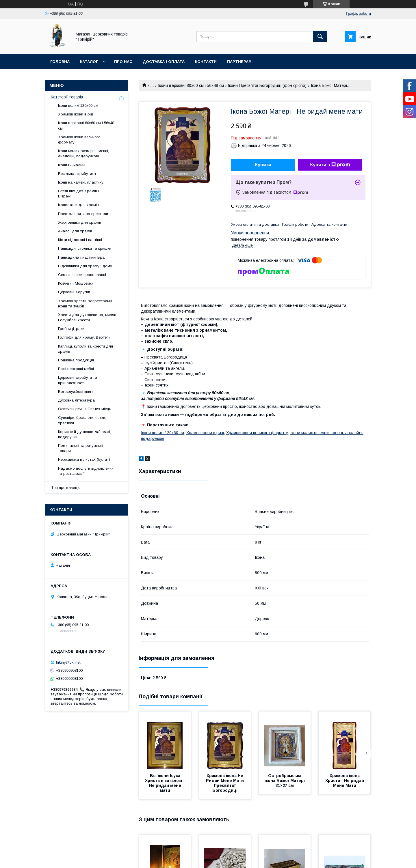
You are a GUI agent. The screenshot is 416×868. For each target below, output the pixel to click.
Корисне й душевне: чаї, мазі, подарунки (84, 434)
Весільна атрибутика (77, 174)
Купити (263, 165)
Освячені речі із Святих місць (85, 409)
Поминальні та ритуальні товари (81, 448)
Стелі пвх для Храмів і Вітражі (79, 194)
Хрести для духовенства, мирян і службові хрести (87, 317)
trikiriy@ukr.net (68, 662)
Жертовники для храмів (80, 222)
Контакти (206, 62)
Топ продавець (65, 488)
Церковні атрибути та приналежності (78, 380)
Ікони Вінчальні (72, 165)
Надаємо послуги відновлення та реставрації (86, 471)
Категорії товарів (67, 97)
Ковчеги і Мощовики (76, 283)
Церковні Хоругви (74, 292)
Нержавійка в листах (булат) (84, 459)
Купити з (330, 165)
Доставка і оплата (164, 62)
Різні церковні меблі (76, 369)
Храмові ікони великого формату (257, 433)
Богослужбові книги (76, 392)
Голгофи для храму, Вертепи (84, 337)
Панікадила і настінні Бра (81, 257)
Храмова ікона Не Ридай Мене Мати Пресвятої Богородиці (225, 783)
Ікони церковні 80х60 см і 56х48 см (191, 85)
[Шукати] (320, 37)
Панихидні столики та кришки (85, 248)
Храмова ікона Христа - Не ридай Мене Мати (345, 781)
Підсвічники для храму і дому (85, 266)
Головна (60, 62)
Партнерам (239, 62)
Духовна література (76, 400)
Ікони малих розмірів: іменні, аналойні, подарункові (83, 153)
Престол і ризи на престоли (83, 214)
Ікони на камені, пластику (81, 182)
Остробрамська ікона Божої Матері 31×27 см (285, 781)
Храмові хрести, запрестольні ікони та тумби (85, 304)
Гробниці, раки (71, 329)
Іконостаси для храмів (78, 205)
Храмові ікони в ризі (205, 433)
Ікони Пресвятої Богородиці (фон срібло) (267, 85)
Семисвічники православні (82, 275)
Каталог (89, 62)
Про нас (123, 62)
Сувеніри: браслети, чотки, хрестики (82, 420)
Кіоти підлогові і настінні (80, 240)
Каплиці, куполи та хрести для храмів (86, 349)
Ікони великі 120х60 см (162, 433)
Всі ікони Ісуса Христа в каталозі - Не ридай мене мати (166, 783)
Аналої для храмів (75, 231)
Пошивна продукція (76, 360)
